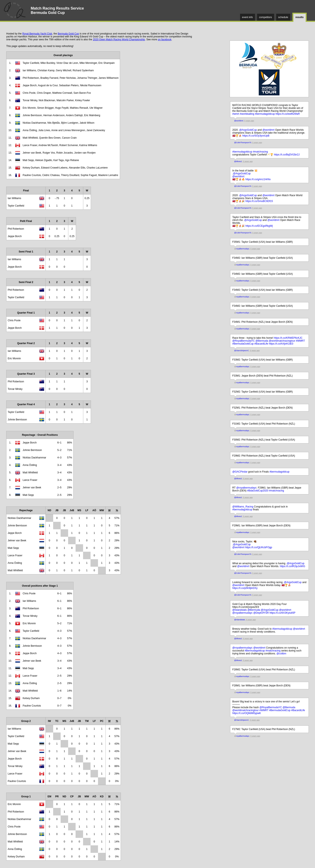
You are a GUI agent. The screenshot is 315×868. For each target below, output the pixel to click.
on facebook (165, 39)
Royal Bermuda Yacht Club (37, 34)
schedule (283, 17)
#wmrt (236, 114)
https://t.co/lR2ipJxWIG (292, 566)
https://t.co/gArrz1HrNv (258, 179)
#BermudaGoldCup (243, 344)
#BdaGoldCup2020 (258, 491)
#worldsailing (247, 114)
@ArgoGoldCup (248, 130)
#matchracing (260, 152)
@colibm (281, 654)
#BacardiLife (261, 344)
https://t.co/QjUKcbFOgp (259, 547)
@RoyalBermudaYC (244, 341)
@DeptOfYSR (261, 613)
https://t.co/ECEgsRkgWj (259, 226)
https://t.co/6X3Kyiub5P (283, 613)
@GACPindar (240, 472)
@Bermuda (262, 341)
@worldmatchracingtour (282, 341)
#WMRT (300, 341)
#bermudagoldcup (265, 114)
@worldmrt (239, 121)
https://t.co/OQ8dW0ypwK (247, 713)
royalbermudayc (243, 249)
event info (248, 17)
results (300, 17)
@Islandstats (240, 610)
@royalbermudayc (246, 488)
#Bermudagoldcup (255, 651)
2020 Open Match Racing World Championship (119, 39)
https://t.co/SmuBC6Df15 (259, 201)
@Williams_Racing (243, 507)
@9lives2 (238, 161)
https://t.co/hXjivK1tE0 (281, 344)
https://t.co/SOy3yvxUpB (256, 136)
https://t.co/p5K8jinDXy (245, 588)
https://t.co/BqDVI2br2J (287, 155)
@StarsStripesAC (242, 351)
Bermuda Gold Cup (68, 34)
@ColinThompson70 (243, 143)
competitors (266, 17)
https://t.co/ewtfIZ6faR (288, 114)
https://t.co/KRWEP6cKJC (288, 338)
